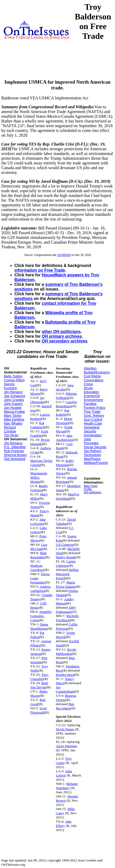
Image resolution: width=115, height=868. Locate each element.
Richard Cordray (10, 429)
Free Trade (92, 412)
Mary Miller (39, 496)
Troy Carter (64, 761)
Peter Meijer (38, 538)
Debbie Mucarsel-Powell (67, 574)
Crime (88, 384)
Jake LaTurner (38, 521)
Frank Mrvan (64, 429)
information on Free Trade (40, 270)
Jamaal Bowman (66, 479)
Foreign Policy (95, 408)
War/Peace (92, 459)
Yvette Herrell (66, 635)
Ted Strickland (15, 459)
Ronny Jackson (40, 652)
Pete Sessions (39, 660)
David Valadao (66, 521)
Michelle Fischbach (67, 618)
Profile (88, 489)
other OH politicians (61, 332)
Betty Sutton (13, 376)
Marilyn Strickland (67, 496)
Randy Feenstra (39, 488)
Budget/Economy (97, 372)
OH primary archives (62, 336)
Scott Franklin (39, 433)
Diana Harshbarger (39, 626)
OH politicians (93, 492)
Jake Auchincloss (65, 438)
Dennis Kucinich (10, 386)
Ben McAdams (65, 706)
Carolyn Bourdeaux (66, 404)
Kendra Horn (65, 675)
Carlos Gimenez (66, 563)
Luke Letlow (38, 530)
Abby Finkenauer (66, 610)
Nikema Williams (66, 396)
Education (91, 392)
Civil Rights (92, 376)
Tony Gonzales (39, 677)
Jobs (87, 439)
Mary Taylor (13, 416)
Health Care (93, 423)
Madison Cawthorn (37, 568)
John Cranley (14, 400)
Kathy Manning (65, 463)
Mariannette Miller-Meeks (39, 477)
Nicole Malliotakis (66, 652)
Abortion (90, 368)
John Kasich (13, 404)
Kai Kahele (63, 412)
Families (90, 404)
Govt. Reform (94, 416)
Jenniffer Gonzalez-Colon (41, 616)
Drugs (88, 388)
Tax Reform (92, 451)
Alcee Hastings (67, 746)
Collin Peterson (67, 626)
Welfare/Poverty (96, 463)
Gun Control (93, 419)
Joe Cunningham (65, 689)
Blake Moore (39, 693)
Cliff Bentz (38, 605)
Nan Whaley (13, 423)
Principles (91, 443)
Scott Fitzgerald (38, 710)
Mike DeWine (14, 419)
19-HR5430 (64, 255)
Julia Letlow (64, 773)
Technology (92, 455)
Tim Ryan (11, 435)
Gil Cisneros (65, 545)
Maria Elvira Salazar (66, 584)
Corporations (93, 380)
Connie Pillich (14, 380)
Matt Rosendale (38, 555)
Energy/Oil (92, 396)
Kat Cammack (37, 425)
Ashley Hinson (65, 601)
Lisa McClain (39, 547)
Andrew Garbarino (40, 589)
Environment (93, 400)
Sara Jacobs (65, 387)
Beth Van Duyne (39, 685)
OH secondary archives (64, 341)
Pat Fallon (37, 635)
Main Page (91, 486)
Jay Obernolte (37, 400)
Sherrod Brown (15, 455)
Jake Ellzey (64, 824)
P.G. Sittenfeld (15, 447)
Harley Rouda (66, 557)
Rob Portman (14, 451)
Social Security (95, 447)
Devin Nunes (65, 729)
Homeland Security (92, 429)
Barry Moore (39, 391)
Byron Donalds (40, 442)
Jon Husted (13, 408)
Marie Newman (64, 421)
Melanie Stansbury (67, 786)
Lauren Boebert (40, 417)
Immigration (93, 435)
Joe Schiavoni (15, 396)
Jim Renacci (13, 392)
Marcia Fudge (14, 412)
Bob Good (38, 702)
